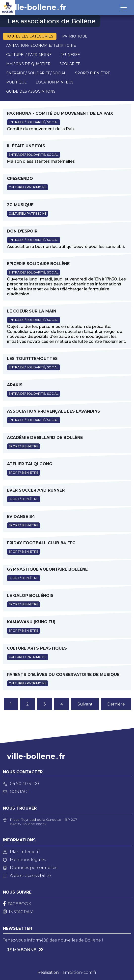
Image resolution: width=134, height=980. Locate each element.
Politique (16, 82)
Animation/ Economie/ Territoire (41, 45)
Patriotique (75, 36)
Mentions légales (24, 860)
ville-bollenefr (37, 7)
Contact (16, 792)
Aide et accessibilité (27, 876)
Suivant (85, 704)
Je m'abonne (22, 950)
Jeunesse (70, 55)
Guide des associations (31, 91)
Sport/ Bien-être (93, 73)
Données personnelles (30, 868)
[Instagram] (18, 912)
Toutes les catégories (30, 36)
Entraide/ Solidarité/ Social (36, 73)
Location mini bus (55, 82)
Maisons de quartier (28, 64)
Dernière (116, 704)
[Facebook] (17, 904)
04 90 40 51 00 (21, 784)
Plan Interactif (21, 852)
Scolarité (70, 64)
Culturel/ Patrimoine (29, 55)
